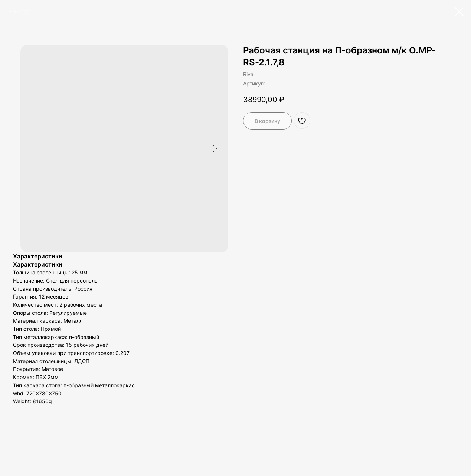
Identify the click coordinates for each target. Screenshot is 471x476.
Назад (22, 11)
